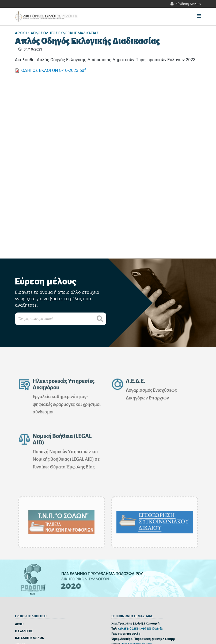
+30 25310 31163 (152, 629)
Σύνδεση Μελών (188, 4)
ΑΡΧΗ (19, 624)
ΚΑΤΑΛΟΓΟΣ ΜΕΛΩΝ (30, 638)
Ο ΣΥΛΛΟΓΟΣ (24, 631)
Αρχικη (21, 33)
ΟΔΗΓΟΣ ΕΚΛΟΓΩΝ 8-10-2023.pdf (54, 70)
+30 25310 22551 (129, 629)
